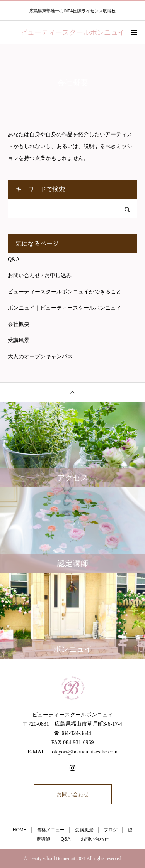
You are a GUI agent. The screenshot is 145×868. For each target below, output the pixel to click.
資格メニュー (51, 830)
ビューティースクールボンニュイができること (65, 292)
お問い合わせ (73, 794)
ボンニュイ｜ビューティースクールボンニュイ (65, 308)
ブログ (111, 830)
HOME (20, 830)
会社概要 (19, 324)
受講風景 (19, 340)
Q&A (14, 259)
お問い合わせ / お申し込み (40, 276)
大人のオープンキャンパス (40, 356)
